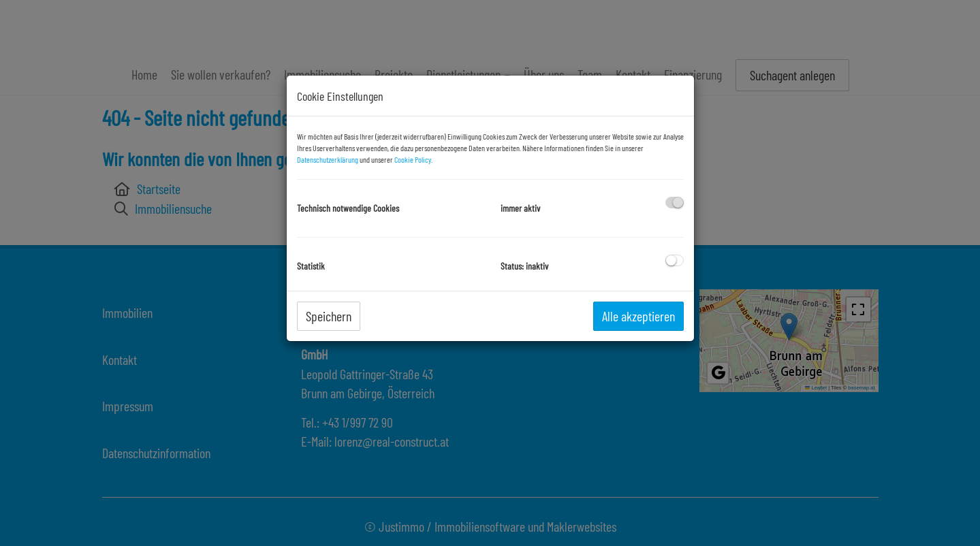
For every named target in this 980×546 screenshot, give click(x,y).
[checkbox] (675, 203)
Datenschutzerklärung (328, 159)
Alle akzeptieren (638, 316)
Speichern (329, 316)
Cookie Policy (413, 159)
